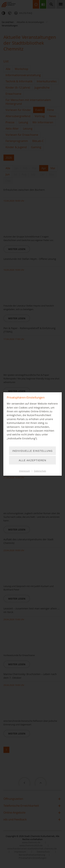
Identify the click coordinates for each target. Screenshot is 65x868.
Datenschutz (40, 471)
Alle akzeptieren (32, 460)
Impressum (25, 471)
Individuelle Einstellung (32, 451)
